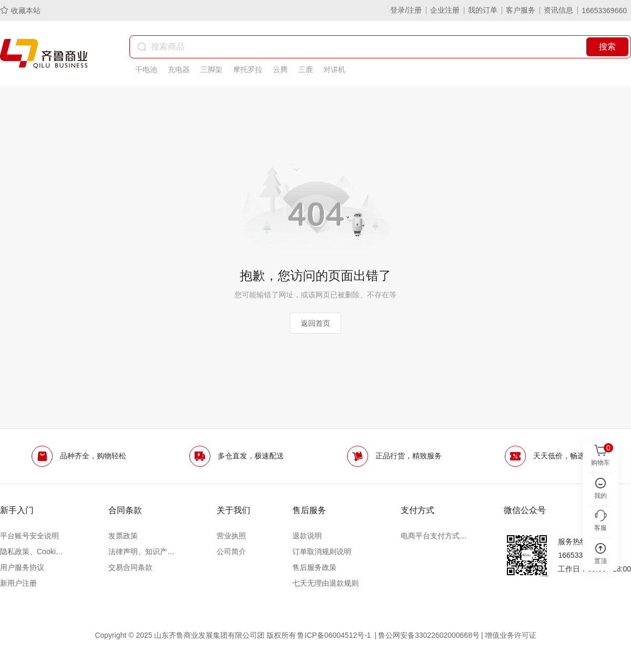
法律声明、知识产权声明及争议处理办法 (141, 551)
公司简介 (231, 551)
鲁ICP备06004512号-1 (335, 635)
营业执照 (231, 536)
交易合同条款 (130, 567)
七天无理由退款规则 (325, 583)
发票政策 (123, 536)
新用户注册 (18, 583)
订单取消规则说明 (322, 551)
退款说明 (307, 536)
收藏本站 (20, 11)
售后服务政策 (314, 567)
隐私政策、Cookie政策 (33, 551)
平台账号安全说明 (29, 536)
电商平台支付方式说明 (434, 536)
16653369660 (604, 11)
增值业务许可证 (511, 635)
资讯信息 (558, 10)
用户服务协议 (22, 567)
